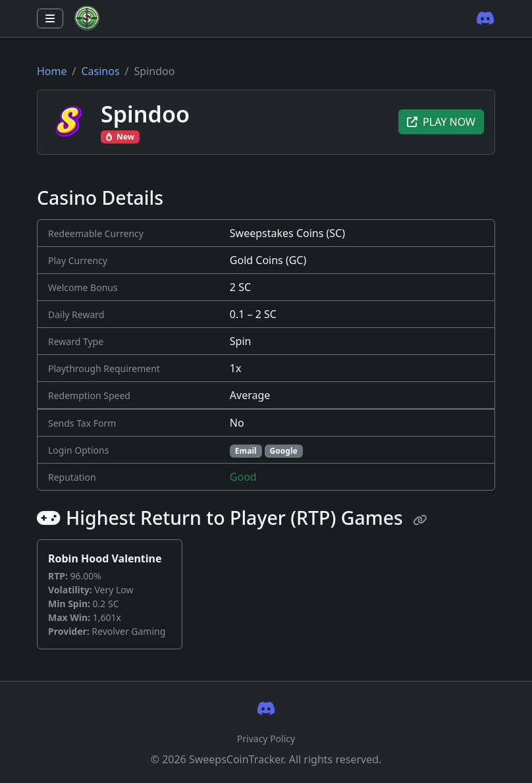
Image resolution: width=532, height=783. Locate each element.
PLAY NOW (441, 122)
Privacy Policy (266, 739)
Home (52, 71)
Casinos (100, 71)
